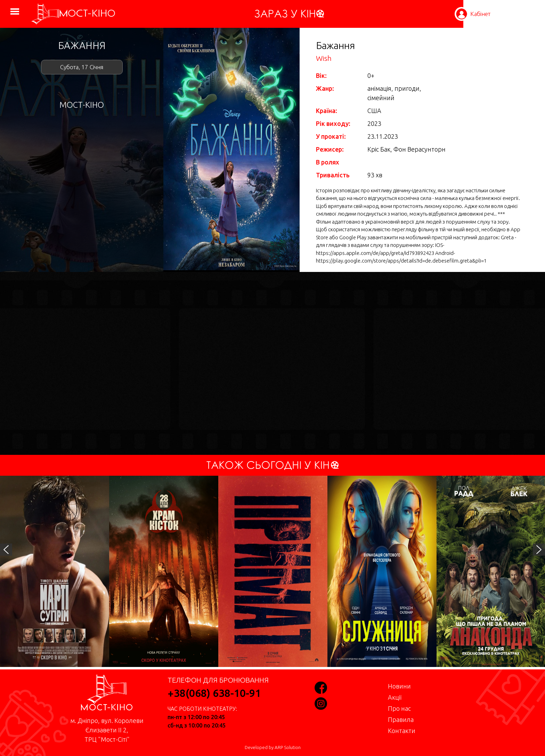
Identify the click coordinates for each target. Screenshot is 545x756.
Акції (395, 697)
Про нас (399, 708)
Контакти (402, 731)
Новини (399, 686)
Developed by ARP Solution (273, 747)
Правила (401, 719)
